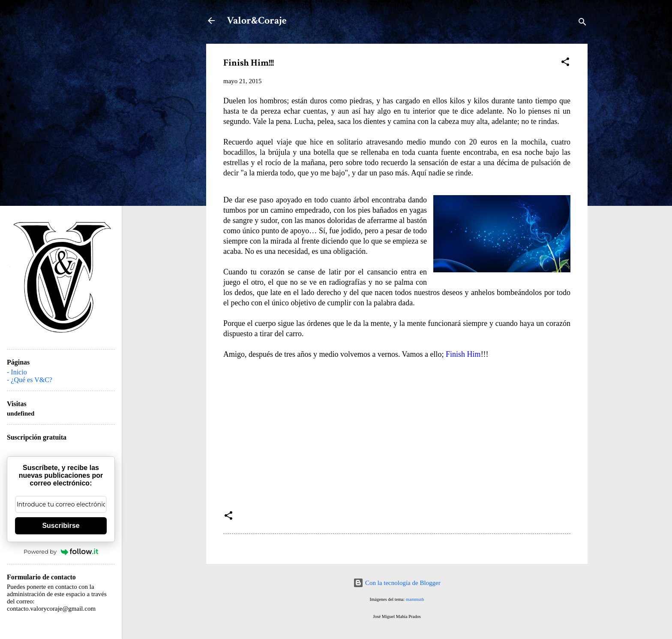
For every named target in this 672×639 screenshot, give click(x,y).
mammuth (415, 599)
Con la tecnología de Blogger (397, 583)
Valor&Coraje (257, 20)
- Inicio (17, 372)
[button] (565, 63)
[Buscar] (582, 23)
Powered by (61, 552)
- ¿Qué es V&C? (30, 380)
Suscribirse (61, 526)
